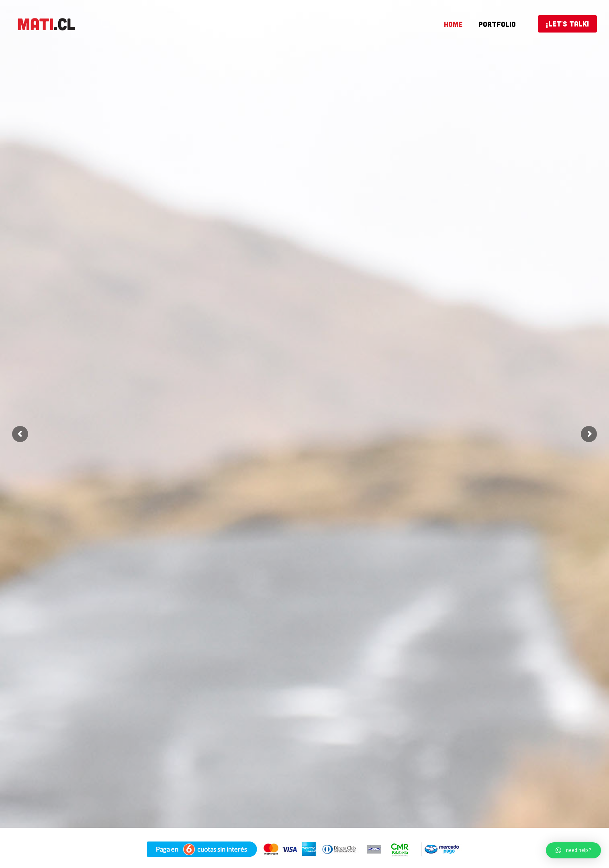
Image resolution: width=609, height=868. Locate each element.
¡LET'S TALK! (567, 24)
